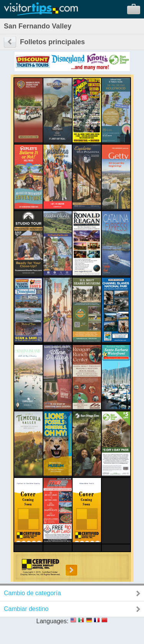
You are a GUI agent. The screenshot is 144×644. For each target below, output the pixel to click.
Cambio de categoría (32, 593)
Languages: (53, 621)
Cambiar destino (26, 609)
